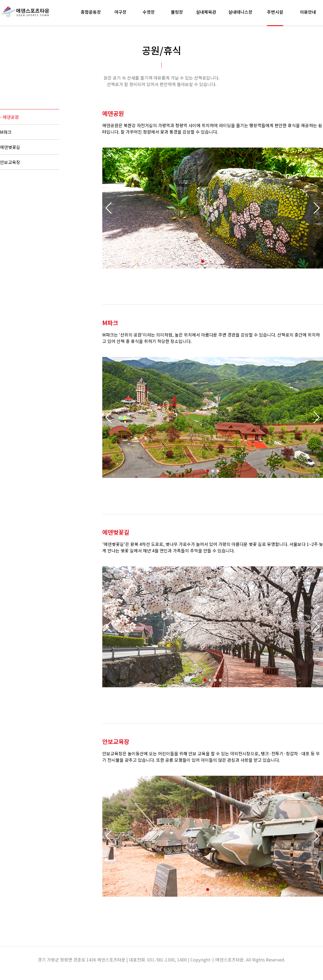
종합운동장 (91, 12)
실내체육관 (206, 12)
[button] (317, 208)
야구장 (120, 12)
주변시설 (275, 12)
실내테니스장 (240, 12)
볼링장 (177, 12)
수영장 (149, 12)
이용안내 (308, 12)
